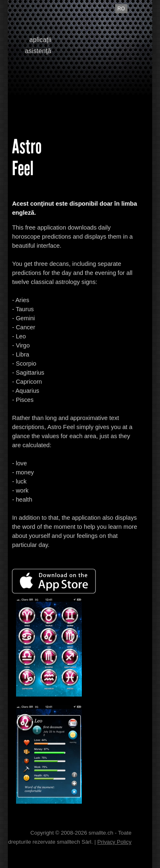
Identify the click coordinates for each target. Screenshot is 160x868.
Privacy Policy (115, 842)
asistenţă (38, 51)
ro (121, 9)
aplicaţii (40, 40)
